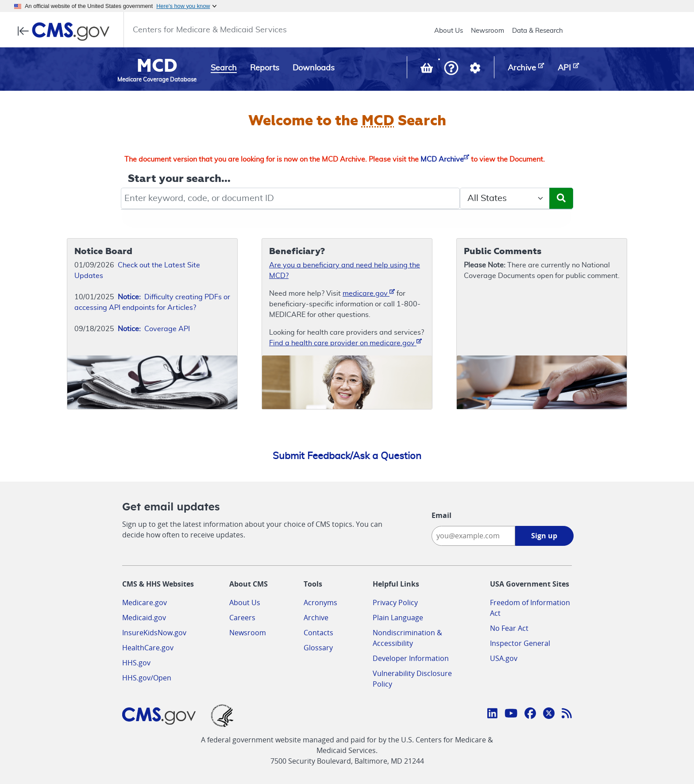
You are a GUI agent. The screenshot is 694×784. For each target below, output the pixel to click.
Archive (316, 618)
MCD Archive (445, 159)
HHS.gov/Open (147, 678)
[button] (451, 69)
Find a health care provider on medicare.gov (345, 342)
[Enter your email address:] (473, 536)
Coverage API (154, 329)
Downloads (314, 68)
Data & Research (538, 31)
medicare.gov (369, 293)
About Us (449, 31)
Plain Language (398, 618)
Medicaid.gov (144, 618)
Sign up (544, 536)
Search (224, 68)
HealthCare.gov (148, 648)
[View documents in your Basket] (428, 70)
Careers (242, 618)
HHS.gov (136, 663)
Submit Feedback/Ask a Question (347, 456)
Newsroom (488, 31)
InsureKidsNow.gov (154, 633)
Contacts (318, 633)
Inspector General (520, 643)
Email (441, 515)
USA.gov (504, 658)
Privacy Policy (395, 602)
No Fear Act (509, 628)
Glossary (318, 648)
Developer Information (411, 658)
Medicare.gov (145, 602)
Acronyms (320, 602)
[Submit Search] (561, 198)
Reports (265, 68)
